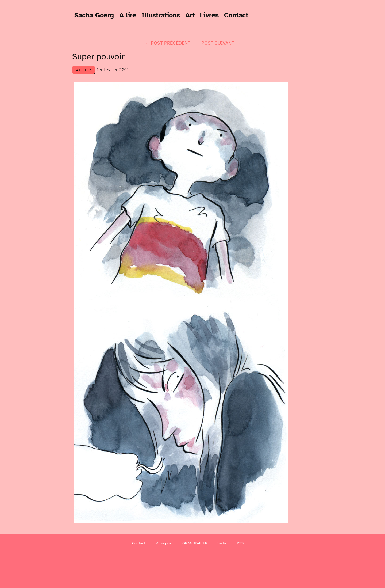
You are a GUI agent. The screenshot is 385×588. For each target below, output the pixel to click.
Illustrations (161, 15)
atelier (84, 70)
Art (190, 15)
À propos (164, 543)
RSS (240, 543)
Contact (236, 15)
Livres (209, 15)
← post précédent (168, 43)
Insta (222, 543)
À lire (128, 15)
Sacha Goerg (94, 15)
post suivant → (221, 43)
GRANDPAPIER (195, 543)
